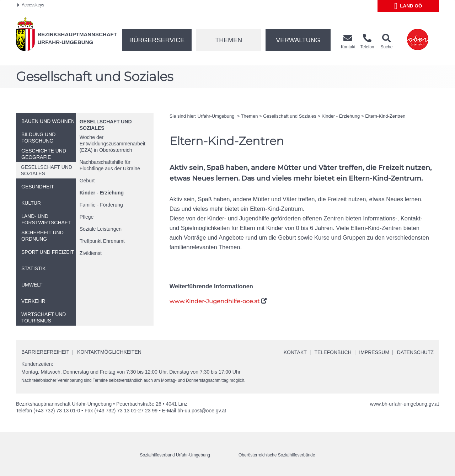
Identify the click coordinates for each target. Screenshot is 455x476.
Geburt (87, 181)
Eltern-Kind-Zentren (385, 116)
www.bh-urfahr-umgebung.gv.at (405, 404)
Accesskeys (31, 5)
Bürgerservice (157, 40)
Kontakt (295, 352)
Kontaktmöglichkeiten (109, 352)
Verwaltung (298, 40)
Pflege (87, 217)
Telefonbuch (333, 352)
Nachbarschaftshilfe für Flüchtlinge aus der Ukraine (110, 165)
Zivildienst (91, 253)
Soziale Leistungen (101, 229)
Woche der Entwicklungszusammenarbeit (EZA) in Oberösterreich (113, 144)
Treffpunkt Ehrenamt (102, 241)
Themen (229, 40)
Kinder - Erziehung (102, 193)
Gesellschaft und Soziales (290, 116)
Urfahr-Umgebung (216, 116)
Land (408, 6)
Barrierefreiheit (45, 352)
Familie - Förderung (101, 205)
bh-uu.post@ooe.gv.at (202, 411)
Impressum (374, 352)
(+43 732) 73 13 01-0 (57, 411)
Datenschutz (415, 352)
